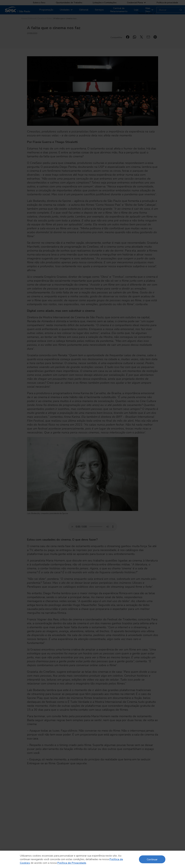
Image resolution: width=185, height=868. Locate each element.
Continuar (152, 859)
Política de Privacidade (72, 863)
